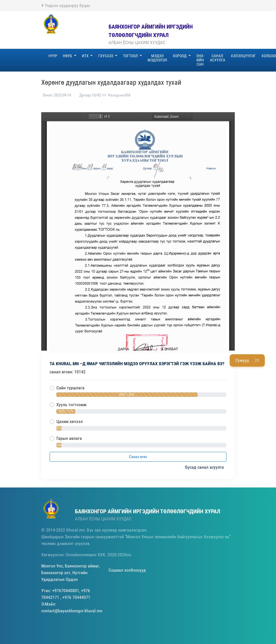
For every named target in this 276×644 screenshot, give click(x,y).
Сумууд (247, 360)
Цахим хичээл (70, 421)
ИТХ (86, 56)
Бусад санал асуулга (205, 467)
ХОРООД (180, 56)
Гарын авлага (69, 438)
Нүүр (53, 56)
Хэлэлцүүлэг (243, 56)
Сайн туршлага (70, 388)
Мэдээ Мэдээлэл (157, 58)
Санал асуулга (218, 58)
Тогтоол (131, 56)
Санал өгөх (138, 457)
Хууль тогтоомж (72, 405)
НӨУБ (68, 56)
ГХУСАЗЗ (106, 56)
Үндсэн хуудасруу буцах (66, 5)
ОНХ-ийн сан (200, 60)
